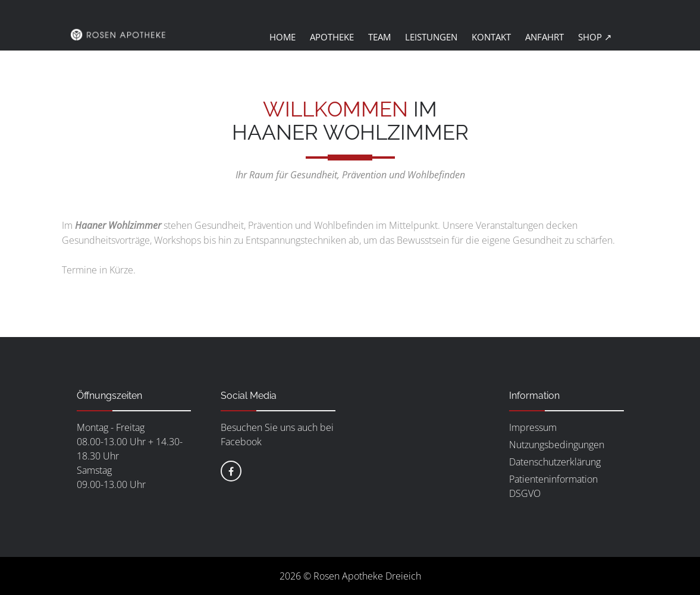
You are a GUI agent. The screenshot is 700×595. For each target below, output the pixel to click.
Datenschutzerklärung (555, 462)
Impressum (533, 427)
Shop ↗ (595, 37)
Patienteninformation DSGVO (553, 486)
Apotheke (332, 37)
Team (379, 37)
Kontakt (491, 37)
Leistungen (431, 37)
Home (282, 37)
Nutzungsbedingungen (557, 445)
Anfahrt (544, 37)
